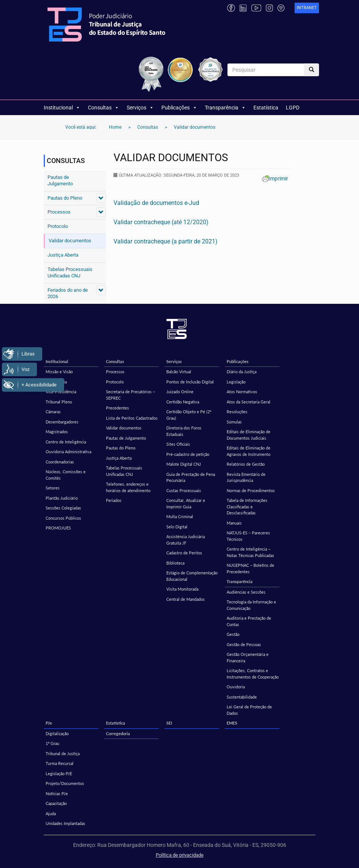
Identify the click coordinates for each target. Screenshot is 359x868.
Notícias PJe (57, 793)
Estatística (266, 108)
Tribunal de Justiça (63, 753)
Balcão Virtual (179, 372)
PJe (49, 723)
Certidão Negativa (183, 402)
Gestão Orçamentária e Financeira (248, 657)
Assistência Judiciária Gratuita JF (186, 540)
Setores (53, 488)
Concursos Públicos (63, 518)
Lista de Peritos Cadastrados (132, 418)
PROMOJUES (58, 528)
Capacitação (56, 803)
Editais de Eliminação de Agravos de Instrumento (249, 451)
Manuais (234, 523)
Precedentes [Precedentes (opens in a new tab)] (117, 408)
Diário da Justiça (242, 372)
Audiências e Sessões (246, 592)
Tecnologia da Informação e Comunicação (251, 605)
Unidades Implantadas (65, 823)
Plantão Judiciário (62, 498)
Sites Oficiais (178, 444)
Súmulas (234, 422)
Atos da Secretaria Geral (249, 402)
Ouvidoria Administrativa (68, 452)
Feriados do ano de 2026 (68, 293)
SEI (169, 723)
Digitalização (57, 733)
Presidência (56, 382)
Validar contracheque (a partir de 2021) (166, 241)
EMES (232, 723)
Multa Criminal (180, 516)
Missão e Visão (59, 372)
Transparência (225, 108)
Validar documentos (70, 241)
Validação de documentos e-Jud (156, 203)
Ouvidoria (236, 687)
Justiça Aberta (63, 255)
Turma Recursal (60, 763)
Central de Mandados (186, 599)
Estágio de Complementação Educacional (192, 576)
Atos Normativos (242, 392)
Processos (59, 212)
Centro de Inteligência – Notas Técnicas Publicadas (250, 552)
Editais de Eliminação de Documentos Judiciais (249, 435)
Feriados (114, 500)
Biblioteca (175, 563)
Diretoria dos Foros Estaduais (184, 431)
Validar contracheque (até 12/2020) (161, 222)
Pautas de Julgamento (60, 180)
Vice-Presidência (61, 392)
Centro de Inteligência (66, 442)
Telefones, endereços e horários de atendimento (128, 487)
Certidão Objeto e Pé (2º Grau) (189, 415)
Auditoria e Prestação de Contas (249, 621)
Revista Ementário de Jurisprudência (246, 477)
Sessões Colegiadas (63, 508)
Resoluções (237, 412)
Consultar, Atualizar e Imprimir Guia (186, 503)
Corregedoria (118, 733)
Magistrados (57, 432)
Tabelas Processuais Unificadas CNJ (70, 272)
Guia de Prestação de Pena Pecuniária (191, 477)
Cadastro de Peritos (184, 553)
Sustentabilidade (242, 697)
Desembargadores (62, 422)
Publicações (179, 108)
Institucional (62, 108)
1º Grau (52, 743)
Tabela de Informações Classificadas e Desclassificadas (247, 506)
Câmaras (53, 412)
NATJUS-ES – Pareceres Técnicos (248, 536)
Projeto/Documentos (65, 783)
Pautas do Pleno (65, 198)
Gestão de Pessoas (244, 644)
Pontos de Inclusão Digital (190, 382)
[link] (307, 8)
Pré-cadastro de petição (188, 454)
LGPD (293, 108)
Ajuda (51, 813)
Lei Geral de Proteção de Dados (249, 710)
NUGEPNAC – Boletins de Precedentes (250, 568)
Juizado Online (180, 392)
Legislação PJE (59, 773)
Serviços (140, 108)
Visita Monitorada (182, 589)
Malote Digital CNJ (184, 464)
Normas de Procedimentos (251, 490)
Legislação (236, 382)
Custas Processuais (184, 490)
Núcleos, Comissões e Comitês (66, 475)
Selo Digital (177, 527)
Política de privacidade (180, 855)
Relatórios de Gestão (246, 464)
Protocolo (58, 226)
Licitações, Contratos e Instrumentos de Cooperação (253, 674)
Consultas (104, 108)
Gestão (233, 634)
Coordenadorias (60, 462)
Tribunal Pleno (59, 402)
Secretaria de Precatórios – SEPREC (130, 395)
